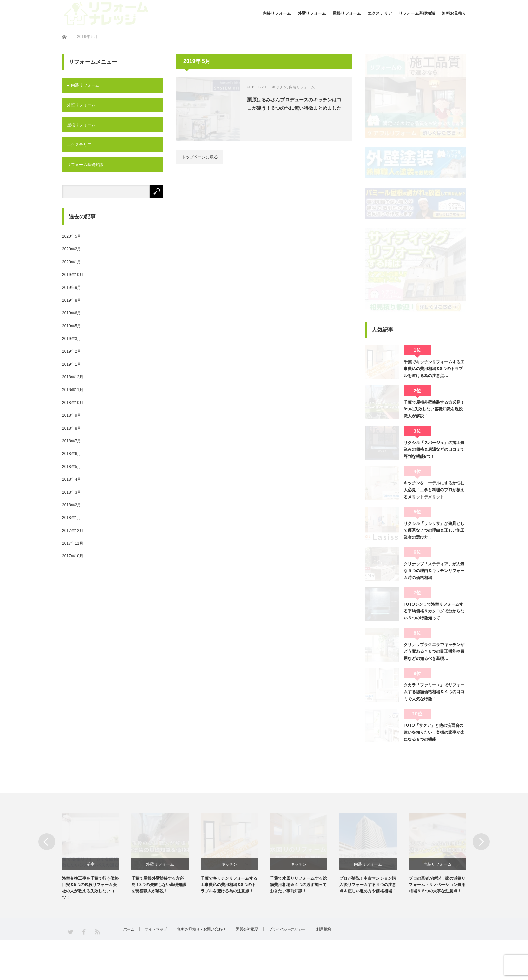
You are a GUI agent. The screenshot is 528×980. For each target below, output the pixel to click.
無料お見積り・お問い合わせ (202, 929)
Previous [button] (47, 842)
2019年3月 (72, 339)
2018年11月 (73, 390)
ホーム (129, 929)
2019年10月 (73, 275)
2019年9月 (72, 288)
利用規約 (324, 929)
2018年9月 (72, 415)
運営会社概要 (247, 929)
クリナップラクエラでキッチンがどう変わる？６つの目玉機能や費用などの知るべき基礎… (434, 652)
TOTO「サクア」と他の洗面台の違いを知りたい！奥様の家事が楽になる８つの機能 (434, 732)
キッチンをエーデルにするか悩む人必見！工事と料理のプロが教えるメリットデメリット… (434, 490)
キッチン (279, 87)
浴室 (91, 864)
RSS (97, 931)
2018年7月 (72, 441)
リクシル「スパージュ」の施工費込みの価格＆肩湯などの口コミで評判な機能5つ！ (434, 450)
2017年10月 (73, 556)
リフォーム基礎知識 (417, 13)
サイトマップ (156, 929)
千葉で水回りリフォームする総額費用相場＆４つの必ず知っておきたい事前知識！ (298, 885)
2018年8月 (72, 428)
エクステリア (380, 13)
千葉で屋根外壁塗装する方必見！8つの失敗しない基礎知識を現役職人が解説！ (434, 409)
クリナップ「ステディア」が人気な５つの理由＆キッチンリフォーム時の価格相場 (434, 571)
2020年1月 (72, 262)
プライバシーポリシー (287, 929)
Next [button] (481, 842)
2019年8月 (72, 300)
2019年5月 (72, 326)
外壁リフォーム (312, 13)
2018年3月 (72, 492)
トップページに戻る (200, 157)
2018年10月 (73, 403)
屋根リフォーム (347, 13)
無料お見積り (454, 13)
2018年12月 (73, 377)
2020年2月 (72, 249)
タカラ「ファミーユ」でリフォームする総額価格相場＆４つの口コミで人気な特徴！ (434, 692)
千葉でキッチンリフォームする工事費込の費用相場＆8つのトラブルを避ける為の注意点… (434, 369)
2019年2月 (72, 351)
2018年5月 (72, 467)
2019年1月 (72, 364)
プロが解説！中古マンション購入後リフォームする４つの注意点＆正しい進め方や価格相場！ (368, 885)
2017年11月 (73, 543)
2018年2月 (72, 505)
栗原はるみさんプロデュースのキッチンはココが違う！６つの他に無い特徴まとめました (294, 104)
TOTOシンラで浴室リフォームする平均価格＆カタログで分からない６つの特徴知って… (434, 611)
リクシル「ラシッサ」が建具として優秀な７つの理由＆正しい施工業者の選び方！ (434, 530)
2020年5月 (72, 236)
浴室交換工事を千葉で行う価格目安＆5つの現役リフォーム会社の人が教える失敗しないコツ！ (90, 888)
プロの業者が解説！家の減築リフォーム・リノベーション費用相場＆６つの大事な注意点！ (437, 885)
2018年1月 (72, 518)
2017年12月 (73, 531)
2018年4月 (72, 479)
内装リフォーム (277, 13)
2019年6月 (72, 313)
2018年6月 (72, 454)
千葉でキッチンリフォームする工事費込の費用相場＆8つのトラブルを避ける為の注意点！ (229, 885)
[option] (97, 857)
